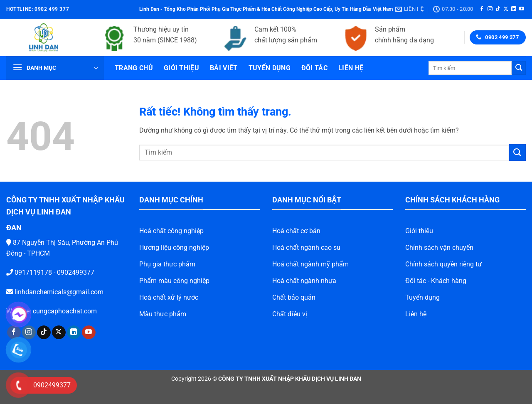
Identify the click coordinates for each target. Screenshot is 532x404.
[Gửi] (519, 68)
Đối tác (314, 68)
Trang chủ (134, 68)
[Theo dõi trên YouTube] (522, 9)
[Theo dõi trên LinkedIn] (514, 9)
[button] (55, 68)
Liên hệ (351, 68)
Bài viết (224, 68)
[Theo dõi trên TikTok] (498, 9)
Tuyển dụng (270, 68)
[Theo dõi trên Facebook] (482, 9)
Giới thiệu (181, 68)
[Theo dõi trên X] (506, 9)
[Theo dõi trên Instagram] (490, 9)
